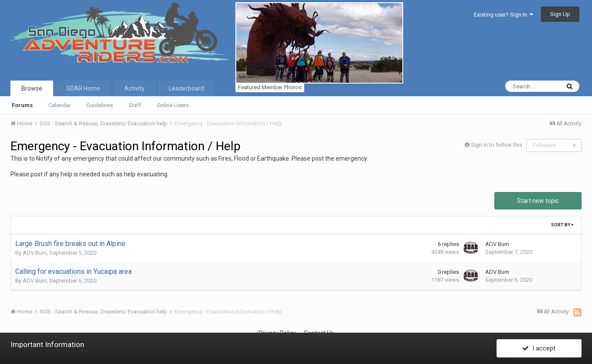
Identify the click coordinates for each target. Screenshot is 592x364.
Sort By (562, 225)
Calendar (60, 105)
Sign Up (560, 14)
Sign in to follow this (497, 145)
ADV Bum (35, 253)
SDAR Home (83, 88)
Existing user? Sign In (504, 15)
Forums (22, 105)
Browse (32, 88)
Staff (135, 105)
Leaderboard (186, 88)
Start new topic (538, 201)
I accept (539, 348)
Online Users (173, 105)
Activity (134, 88)
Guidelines (100, 105)
